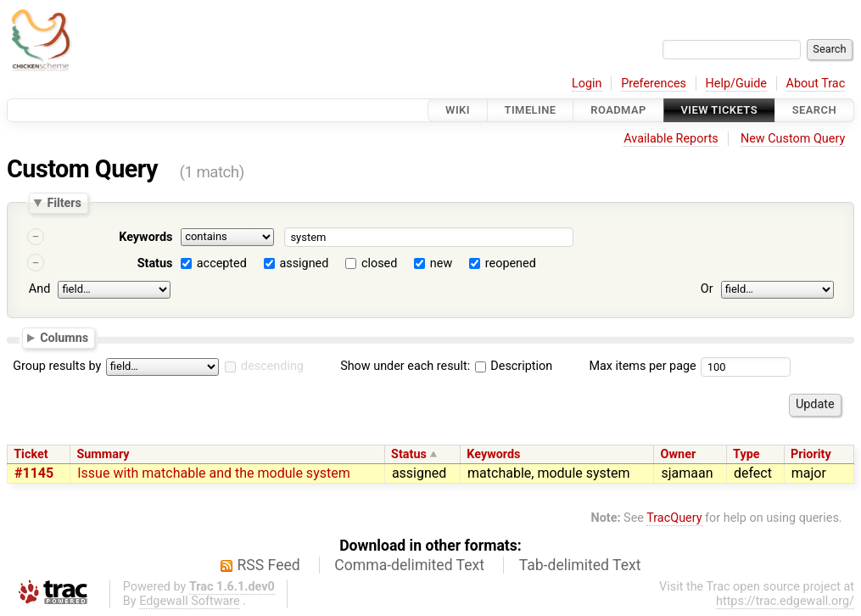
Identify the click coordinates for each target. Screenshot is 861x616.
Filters (64, 203)
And (39, 289)
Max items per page (642, 366)
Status (155, 263)
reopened (511, 263)
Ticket (31, 454)
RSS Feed (269, 565)
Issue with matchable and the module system (213, 473)
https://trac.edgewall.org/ (785, 601)
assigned (304, 263)
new (441, 263)
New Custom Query (793, 139)
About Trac (816, 84)
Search (814, 110)
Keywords (145, 237)
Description (514, 366)
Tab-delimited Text (580, 565)
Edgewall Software (190, 601)
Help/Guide (736, 84)
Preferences (654, 84)
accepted (222, 263)
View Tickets (719, 110)
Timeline (531, 110)
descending (272, 366)
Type (746, 454)
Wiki (458, 110)
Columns (64, 337)
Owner (679, 454)
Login (587, 84)
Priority (811, 454)
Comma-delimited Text (409, 565)
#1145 (34, 473)
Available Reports (671, 139)
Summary (103, 454)
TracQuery (674, 518)
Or (707, 289)
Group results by (57, 366)
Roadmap (618, 110)
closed (379, 263)
